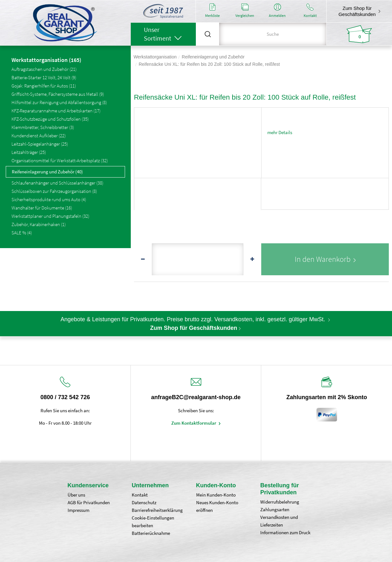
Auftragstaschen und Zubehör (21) (44, 69)
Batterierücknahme (151, 533)
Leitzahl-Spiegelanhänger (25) (40, 144)
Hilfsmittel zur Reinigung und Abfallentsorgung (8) (59, 102)
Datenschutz (144, 502)
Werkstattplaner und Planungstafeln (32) (50, 216)
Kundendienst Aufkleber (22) (39, 136)
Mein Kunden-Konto (216, 495)
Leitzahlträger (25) (29, 152)
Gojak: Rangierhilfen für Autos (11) (44, 86)
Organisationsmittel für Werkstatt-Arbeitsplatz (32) (60, 160)
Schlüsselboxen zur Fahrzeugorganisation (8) (54, 191)
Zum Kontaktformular (194, 423)
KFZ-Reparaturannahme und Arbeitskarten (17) (56, 111)
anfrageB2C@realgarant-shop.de (196, 397)
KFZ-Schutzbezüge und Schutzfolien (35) (50, 119)
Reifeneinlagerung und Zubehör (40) (47, 172)
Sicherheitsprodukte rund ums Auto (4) (49, 199)
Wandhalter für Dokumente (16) (42, 208)
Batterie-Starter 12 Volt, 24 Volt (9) (44, 77)
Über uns (76, 495)
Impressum (78, 510)
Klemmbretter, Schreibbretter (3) (43, 127)
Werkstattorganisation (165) (46, 60)
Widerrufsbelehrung (280, 502)
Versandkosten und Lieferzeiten (279, 521)
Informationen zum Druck (285, 532)
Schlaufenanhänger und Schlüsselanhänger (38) (57, 183)
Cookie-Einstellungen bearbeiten (153, 522)
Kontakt (140, 495)
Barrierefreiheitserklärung (157, 510)
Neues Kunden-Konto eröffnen (217, 506)
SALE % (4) (22, 233)
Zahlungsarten (275, 509)
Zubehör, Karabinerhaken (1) (39, 224)
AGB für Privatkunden (89, 502)
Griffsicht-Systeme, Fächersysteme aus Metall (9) (58, 94)
